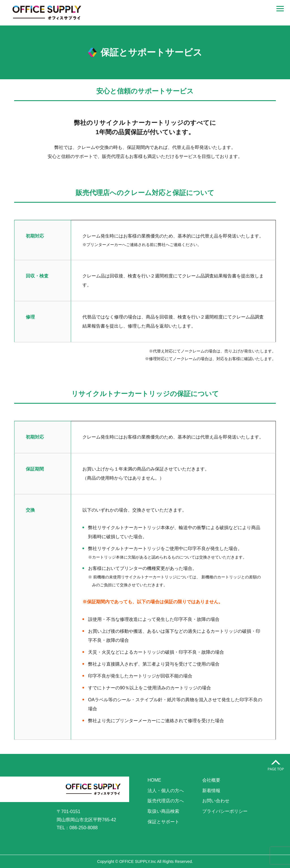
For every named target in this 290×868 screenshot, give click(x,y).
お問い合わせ (216, 801)
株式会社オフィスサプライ (47, 13)
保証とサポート (163, 822)
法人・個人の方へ (166, 791)
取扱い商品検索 (163, 811)
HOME (154, 780)
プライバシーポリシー (225, 811)
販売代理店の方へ (166, 801)
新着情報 (211, 791)
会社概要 (211, 780)
